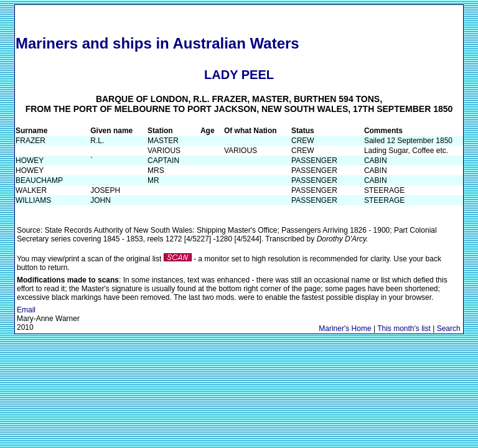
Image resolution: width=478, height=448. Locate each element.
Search (449, 329)
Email (26, 310)
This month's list (404, 329)
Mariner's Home (345, 329)
